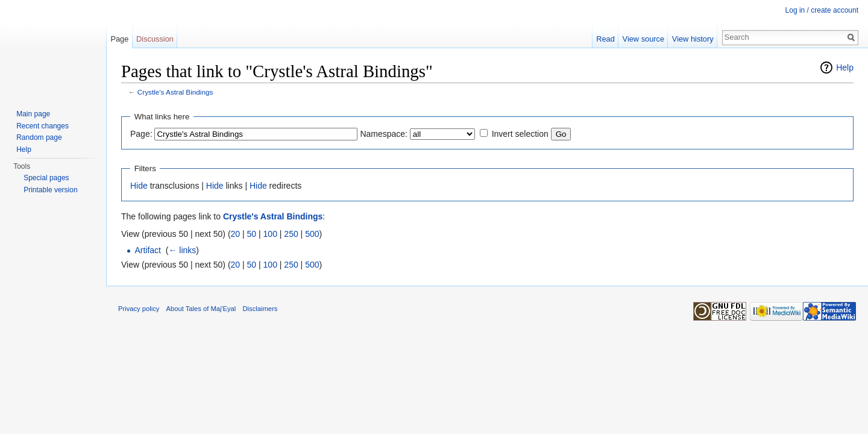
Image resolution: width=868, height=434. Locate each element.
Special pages (46, 178)
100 (270, 234)
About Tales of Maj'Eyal (201, 309)
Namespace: (384, 134)
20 (236, 234)
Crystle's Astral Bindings (175, 92)
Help (845, 68)
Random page (39, 137)
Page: (141, 134)
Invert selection (520, 134)
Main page (33, 114)
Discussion (155, 39)
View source (643, 39)
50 (252, 234)
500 (312, 234)
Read (605, 39)
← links (182, 250)
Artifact (148, 250)
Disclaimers (260, 309)
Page (119, 39)
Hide (139, 186)
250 (291, 234)
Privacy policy (139, 309)
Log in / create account (822, 10)
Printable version (50, 190)
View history (693, 39)
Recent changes (42, 126)
